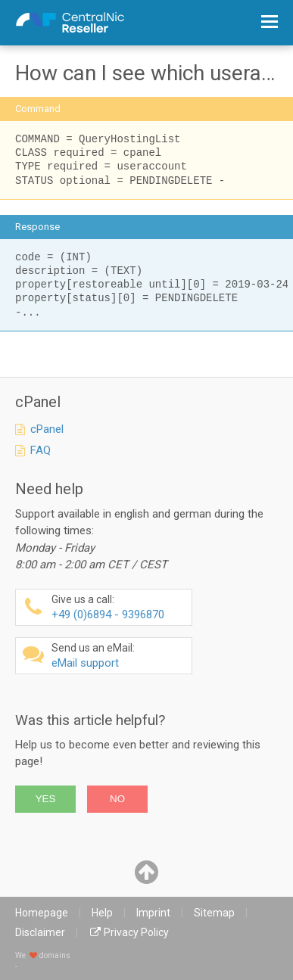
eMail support (120, 656)
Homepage (42, 913)
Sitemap (214, 913)
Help (102, 913)
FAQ (41, 450)
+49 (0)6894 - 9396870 (120, 607)
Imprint (153, 913)
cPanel (47, 429)
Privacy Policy (136, 932)
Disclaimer (40, 932)
